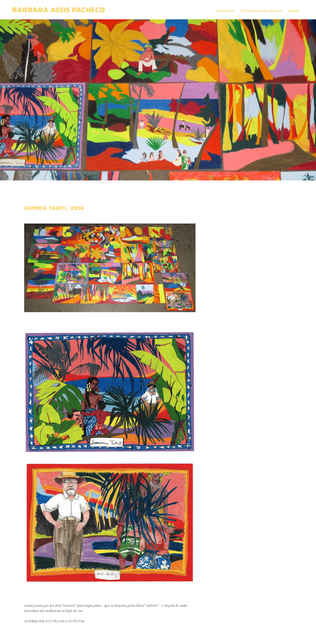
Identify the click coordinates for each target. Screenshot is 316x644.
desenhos (225, 11)
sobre (293, 11)
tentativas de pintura (261, 11)
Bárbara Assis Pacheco (59, 10)
